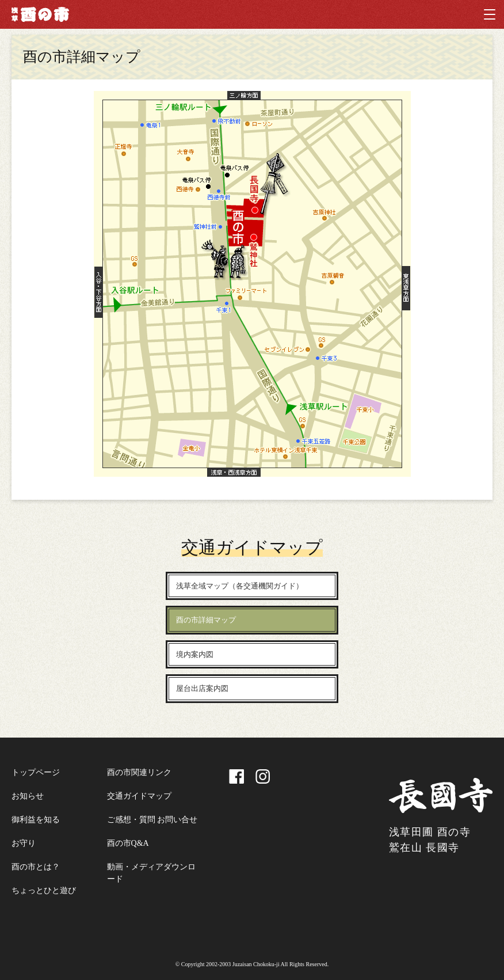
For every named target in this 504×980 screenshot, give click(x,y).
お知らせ (28, 796)
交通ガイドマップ (139, 796)
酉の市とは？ (36, 867)
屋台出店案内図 (202, 688)
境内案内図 (195, 654)
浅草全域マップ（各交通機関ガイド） (240, 586)
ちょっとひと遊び (44, 890)
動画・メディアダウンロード (151, 873)
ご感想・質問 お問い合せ (152, 820)
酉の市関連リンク (139, 772)
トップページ (36, 772)
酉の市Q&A (128, 843)
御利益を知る (36, 820)
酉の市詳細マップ (206, 620)
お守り (24, 843)
